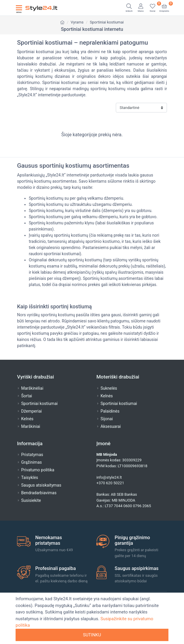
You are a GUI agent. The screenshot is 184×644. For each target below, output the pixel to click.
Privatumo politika (38, 470)
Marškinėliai (32, 388)
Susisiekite (31, 500)
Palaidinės (110, 411)
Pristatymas (32, 455)
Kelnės (27, 419)
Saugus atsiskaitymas (41, 485)
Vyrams (77, 22)
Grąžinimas (31, 462)
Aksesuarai (111, 426)
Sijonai (107, 419)
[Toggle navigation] (19, 8)
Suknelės (109, 388)
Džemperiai (31, 411)
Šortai (27, 396)
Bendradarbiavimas (39, 493)
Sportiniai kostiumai (107, 22)
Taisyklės (30, 477)
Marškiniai (31, 426)
